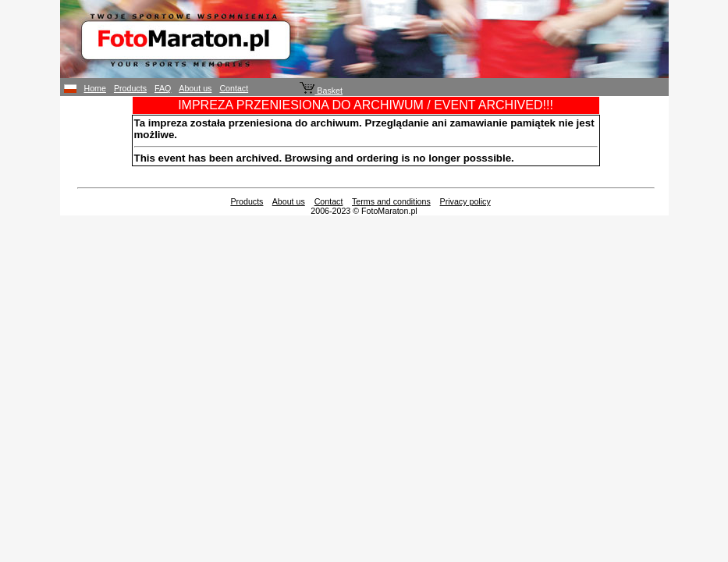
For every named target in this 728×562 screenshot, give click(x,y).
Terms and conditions (391, 201)
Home (95, 88)
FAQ (163, 88)
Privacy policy (465, 201)
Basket (321, 91)
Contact (234, 88)
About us (195, 88)
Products (130, 88)
